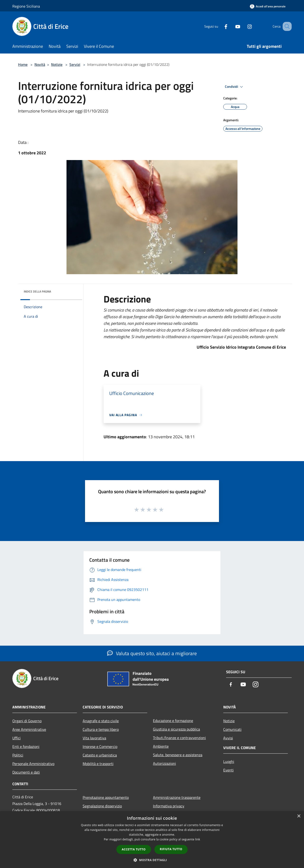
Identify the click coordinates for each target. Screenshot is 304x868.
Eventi (228, 770)
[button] (152, 860)
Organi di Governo (27, 721)
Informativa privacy (169, 806)
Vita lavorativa (94, 738)
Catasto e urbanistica (100, 755)
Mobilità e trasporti (98, 764)
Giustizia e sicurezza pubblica (176, 729)
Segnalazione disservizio (102, 806)
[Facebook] (220, 26)
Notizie (57, 64)
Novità (40, 64)
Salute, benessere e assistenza (178, 755)
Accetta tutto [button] (134, 849)
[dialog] (152, 840)
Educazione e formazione (173, 721)
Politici (18, 755)
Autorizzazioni (164, 763)
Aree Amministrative (29, 729)
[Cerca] (286, 26)
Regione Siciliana (26, 6)
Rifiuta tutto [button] (171, 849)
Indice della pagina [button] (37, 291)
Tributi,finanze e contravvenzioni (179, 738)
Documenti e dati (26, 772)
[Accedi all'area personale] (268, 6)
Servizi (75, 64)
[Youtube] (232, 26)
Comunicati (232, 729)
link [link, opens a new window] (198, 839)
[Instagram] (244, 26)
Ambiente (161, 746)
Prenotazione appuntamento (106, 797)
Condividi (235, 87)
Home (23, 64)
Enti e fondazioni (26, 746)
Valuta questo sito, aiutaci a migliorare (152, 653)
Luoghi (229, 761)
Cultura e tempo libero (101, 729)
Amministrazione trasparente (177, 797)
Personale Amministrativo (33, 764)
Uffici (17, 738)
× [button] (299, 816)
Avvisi (228, 738)
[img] (72, 290)
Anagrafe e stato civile (101, 721)
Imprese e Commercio (100, 746)
